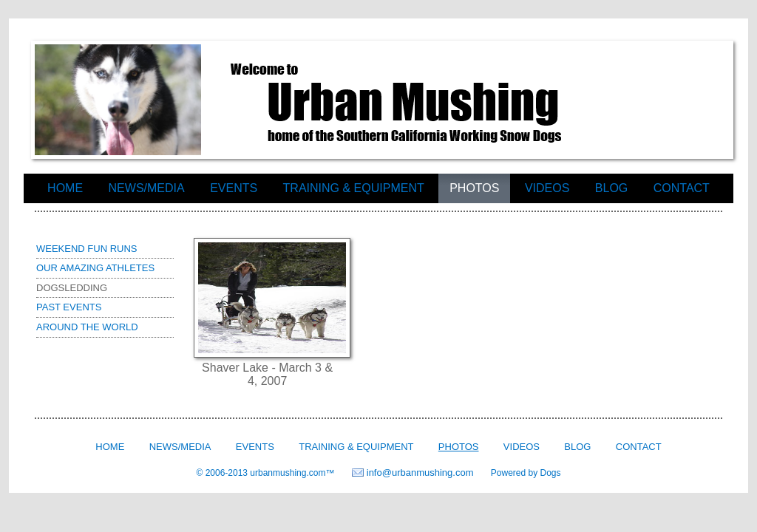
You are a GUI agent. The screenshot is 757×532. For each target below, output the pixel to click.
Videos (547, 188)
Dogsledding (72, 288)
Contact (682, 188)
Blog (611, 188)
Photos (474, 188)
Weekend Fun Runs (87, 249)
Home (65, 188)
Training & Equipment (354, 188)
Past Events (69, 307)
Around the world (87, 327)
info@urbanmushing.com (420, 473)
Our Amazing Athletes (95, 268)
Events (234, 188)
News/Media (147, 188)
